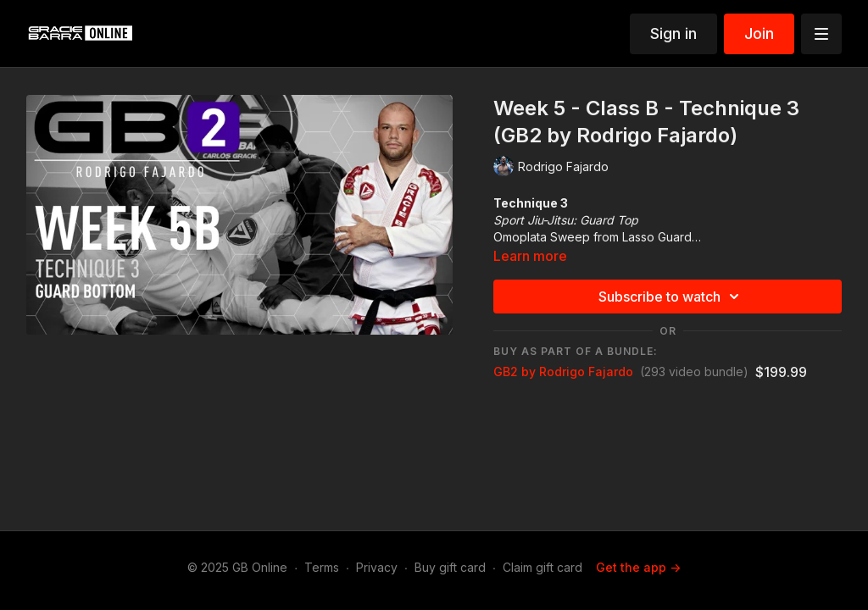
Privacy (377, 567)
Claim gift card (542, 567)
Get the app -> (638, 567)
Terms (322, 567)
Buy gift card (450, 567)
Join (759, 33)
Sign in (673, 33)
